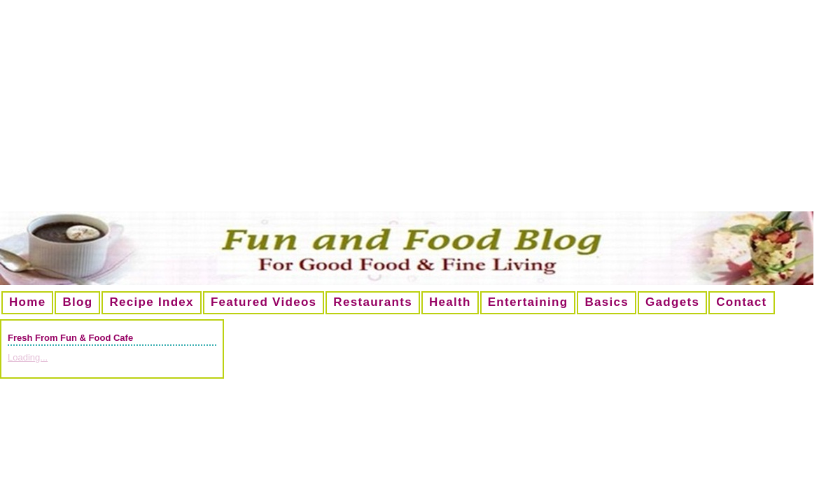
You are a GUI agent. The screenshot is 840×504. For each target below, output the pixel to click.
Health (450, 302)
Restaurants (373, 302)
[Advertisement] (420, 111)
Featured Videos (264, 302)
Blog (77, 302)
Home (27, 302)
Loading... (28, 357)
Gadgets (672, 302)
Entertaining (528, 302)
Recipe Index (151, 302)
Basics (607, 302)
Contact (741, 302)
